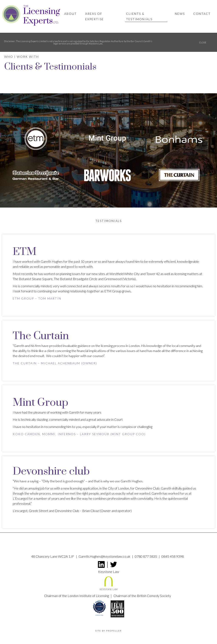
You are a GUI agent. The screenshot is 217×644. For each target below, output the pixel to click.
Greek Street (38, 511)
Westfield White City (124, 274)
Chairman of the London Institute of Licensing (77, 596)
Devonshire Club (67, 511)
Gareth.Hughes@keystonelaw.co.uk (105, 556)
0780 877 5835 (146, 556)
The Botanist (22, 279)
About (70, 14)
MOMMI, (49, 434)
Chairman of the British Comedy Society (142, 596)
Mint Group (123, 434)
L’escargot (20, 511)
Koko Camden (26, 434)
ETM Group (23, 298)
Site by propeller (108, 631)
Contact (202, 14)
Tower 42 (153, 274)
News (180, 14)
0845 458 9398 (173, 556)
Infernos (66, 434)
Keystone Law (109, 581)
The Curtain (25, 363)
